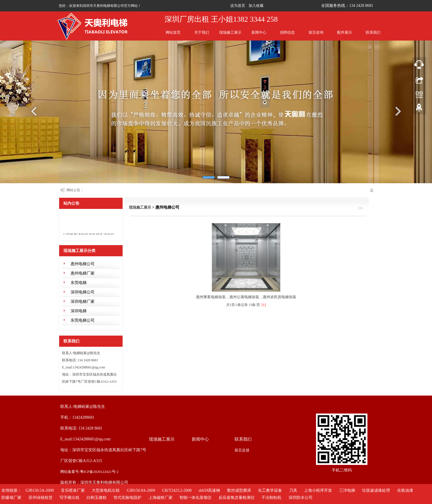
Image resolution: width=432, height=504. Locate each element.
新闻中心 (259, 32)
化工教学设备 (270, 490)
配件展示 (345, 32)
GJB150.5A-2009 (40, 490)
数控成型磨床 (239, 490)
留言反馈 (242, 450)
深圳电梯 (79, 311)
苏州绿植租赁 (41, 498)
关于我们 (202, 32)
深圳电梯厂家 (83, 302)
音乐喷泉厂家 (73, 490)
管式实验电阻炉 (127, 498)
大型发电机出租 (106, 490)
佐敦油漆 (405, 490)
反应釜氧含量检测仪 (237, 498)
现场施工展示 (230, 32)
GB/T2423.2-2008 (177, 490)
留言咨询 (316, 32)
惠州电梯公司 (83, 264)
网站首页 (173, 32)
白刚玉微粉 (97, 498)
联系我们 (373, 32)
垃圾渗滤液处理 (376, 490)
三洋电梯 (347, 490)
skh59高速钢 (209, 490)
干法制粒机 (271, 498)
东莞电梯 (79, 283)
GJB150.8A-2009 (141, 490)
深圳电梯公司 (83, 292)
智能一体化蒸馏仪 (195, 498)
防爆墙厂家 (11, 498)
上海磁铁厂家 (161, 498)
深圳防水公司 (301, 498)
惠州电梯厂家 (83, 273)
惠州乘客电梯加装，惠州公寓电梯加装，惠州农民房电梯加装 (246, 297)
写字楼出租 (69, 498)
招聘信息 (287, 32)
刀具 (293, 490)
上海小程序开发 (318, 490)
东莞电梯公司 (83, 320)
